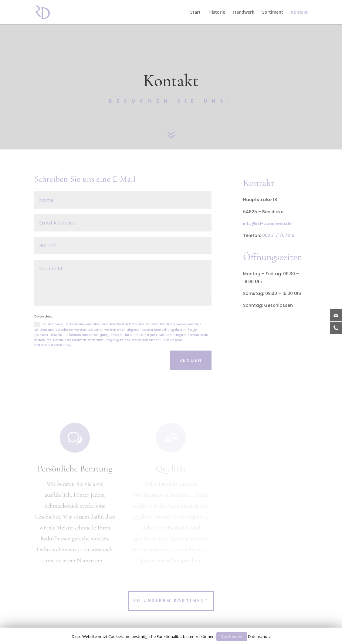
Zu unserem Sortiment (171, 601)
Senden (191, 360)
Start (195, 12)
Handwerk (244, 12)
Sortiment (273, 12)
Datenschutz (259, 636)
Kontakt (299, 12)
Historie (217, 12)
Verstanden (232, 636)
